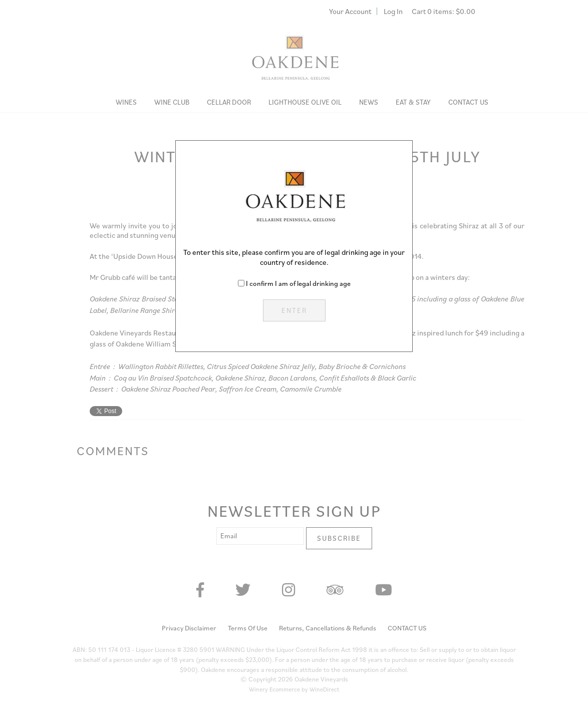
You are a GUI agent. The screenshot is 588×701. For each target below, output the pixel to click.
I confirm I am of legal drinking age (298, 283)
